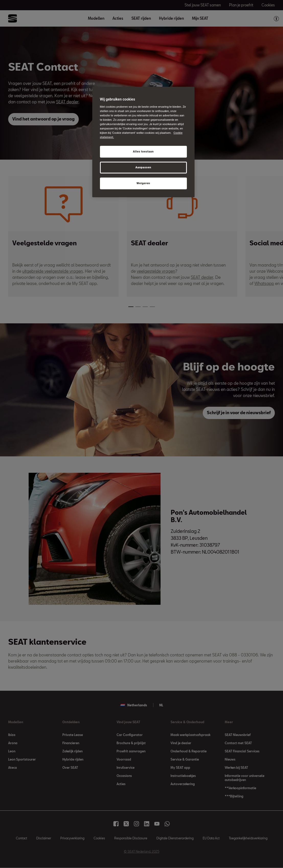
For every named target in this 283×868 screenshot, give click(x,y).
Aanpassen (143, 167)
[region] (143, 142)
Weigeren (143, 183)
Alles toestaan (143, 151)
